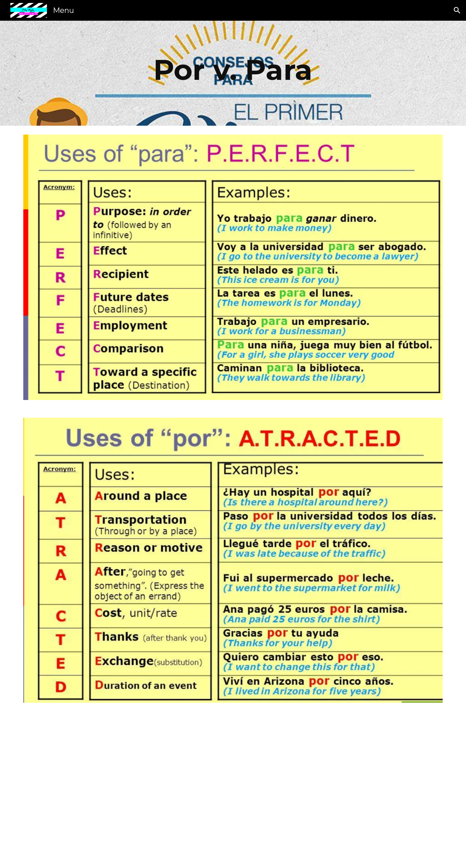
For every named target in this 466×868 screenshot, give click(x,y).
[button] (457, 10)
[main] (233, 73)
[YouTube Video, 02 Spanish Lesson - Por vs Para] (126, 790)
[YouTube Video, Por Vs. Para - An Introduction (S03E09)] (341, 790)
